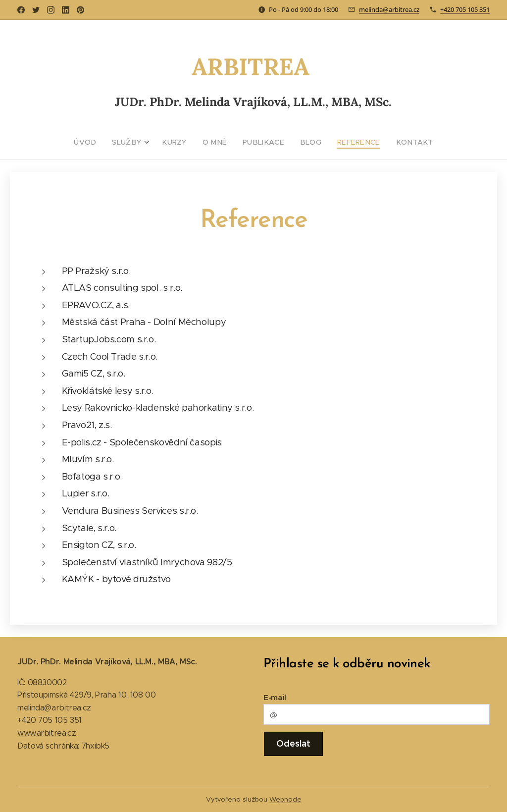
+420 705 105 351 (465, 9)
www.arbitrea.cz (47, 733)
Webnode (285, 799)
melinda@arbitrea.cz (389, 9)
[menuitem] (100, 142)
